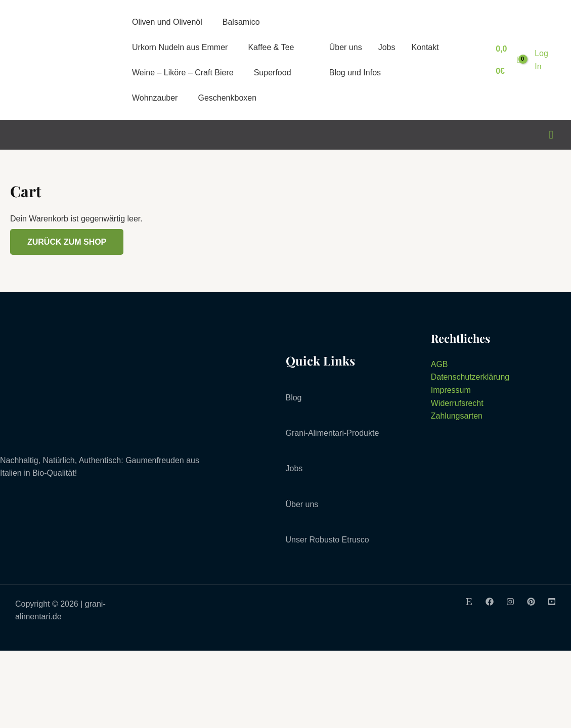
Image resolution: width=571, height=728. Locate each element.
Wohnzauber (155, 98)
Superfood (273, 73)
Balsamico (241, 22)
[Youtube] (552, 602)
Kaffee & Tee (271, 47)
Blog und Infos (355, 73)
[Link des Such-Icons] (551, 135)
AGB (440, 364)
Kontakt (425, 47)
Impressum (451, 390)
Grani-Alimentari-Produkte (333, 433)
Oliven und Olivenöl (167, 22)
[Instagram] (510, 602)
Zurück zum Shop (67, 242)
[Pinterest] (531, 602)
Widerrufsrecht (457, 403)
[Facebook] (490, 602)
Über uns (346, 47)
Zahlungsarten (457, 416)
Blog (294, 398)
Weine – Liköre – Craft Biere (183, 73)
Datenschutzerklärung (470, 377)
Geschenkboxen (227, 98)
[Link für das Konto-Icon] (544, 60)
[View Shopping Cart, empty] (508, 60)
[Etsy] (469, 602)
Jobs (387, 47)
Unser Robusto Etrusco (327, 540)
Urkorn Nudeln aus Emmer (180, 47)
